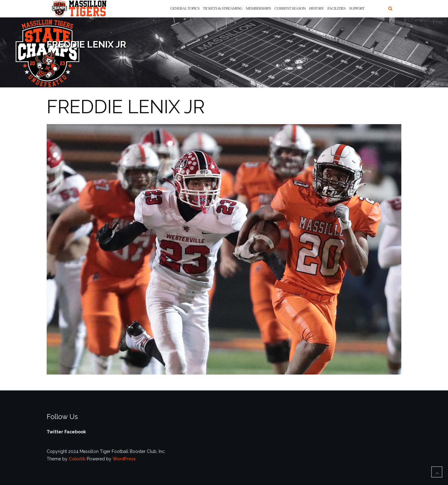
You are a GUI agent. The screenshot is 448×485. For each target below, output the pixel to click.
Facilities (336, 8)
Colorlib (77, 459)
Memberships (258, 8)
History (316, 8)
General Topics (185, 8)
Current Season (290, 8)
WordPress (124, 459)
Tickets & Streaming (223, 8)
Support (357, 8)
